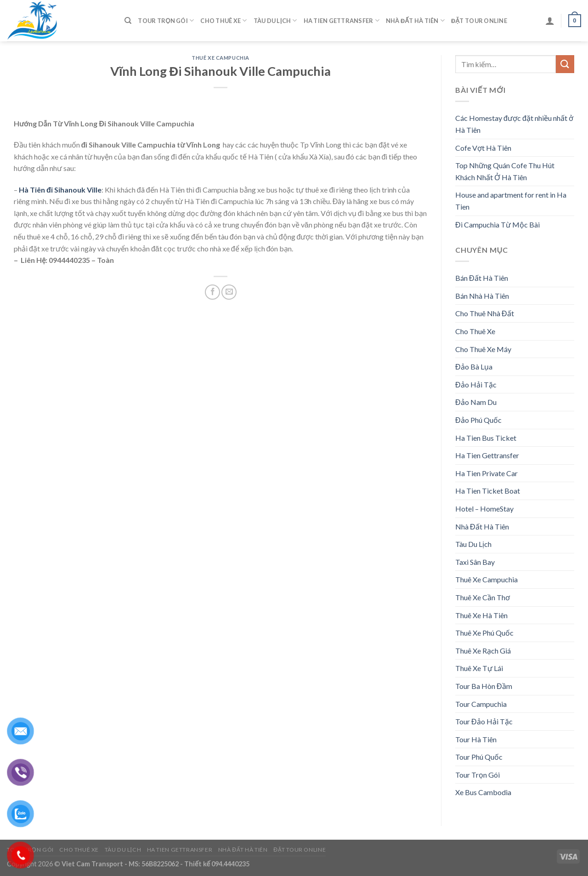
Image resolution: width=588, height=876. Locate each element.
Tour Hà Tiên (476, 739)
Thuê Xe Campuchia (220, 58)
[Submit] (565, 64)
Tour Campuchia (481, 704)
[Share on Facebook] (212, 292)
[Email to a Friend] (229, 292)
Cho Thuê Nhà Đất (485, 313)
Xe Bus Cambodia (483, 792)
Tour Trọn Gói (166, 20)
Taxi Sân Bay (475, 562)
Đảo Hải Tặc (476, 384)
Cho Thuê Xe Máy (483, 349)
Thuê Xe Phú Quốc (484, 633)
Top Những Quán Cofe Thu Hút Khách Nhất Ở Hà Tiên (505, 171)
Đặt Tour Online (479, 21)
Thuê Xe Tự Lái (479, 668)
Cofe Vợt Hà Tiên (483, 148)
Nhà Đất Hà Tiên (415, 20)
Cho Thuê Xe (223, 20)
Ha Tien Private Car (486, 473)
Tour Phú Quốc (479, 757)
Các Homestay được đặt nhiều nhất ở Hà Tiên (514, 124)
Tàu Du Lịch (275, 20)
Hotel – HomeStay (484, 509)
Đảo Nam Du (476, 402)
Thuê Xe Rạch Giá (483, 651)
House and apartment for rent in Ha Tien (511, 201)
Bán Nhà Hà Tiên (482, 296)
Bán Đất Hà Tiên (482, 278)
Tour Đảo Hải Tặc (484, 721)
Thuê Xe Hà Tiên (481, 615)
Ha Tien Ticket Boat (488, 491)
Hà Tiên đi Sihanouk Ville (60, 190)
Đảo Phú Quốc (478, 420)
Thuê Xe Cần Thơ (483, 597)
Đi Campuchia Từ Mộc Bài (498, 225)
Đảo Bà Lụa (474, 367)
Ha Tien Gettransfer (342, 20)
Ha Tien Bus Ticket (486, 438)
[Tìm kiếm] (128, 21)
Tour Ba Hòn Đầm (484, 686)
